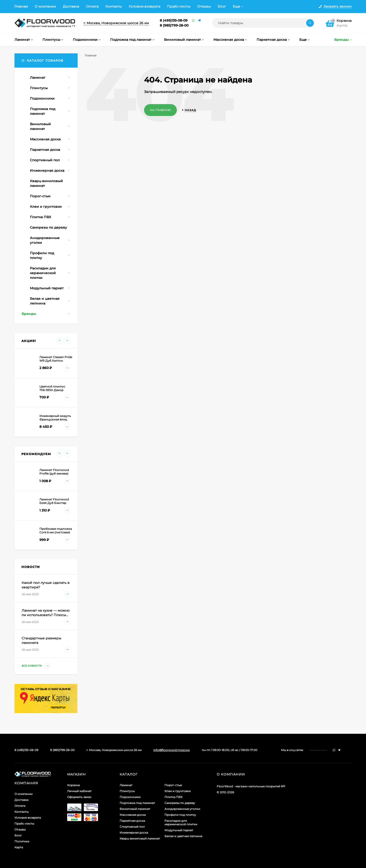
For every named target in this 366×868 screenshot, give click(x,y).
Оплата (92, 6)
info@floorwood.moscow (172, 750)
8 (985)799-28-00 (174, 25)
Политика (22, 841)
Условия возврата (144, 6)
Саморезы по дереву (180, 803)
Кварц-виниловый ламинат (140, 838)
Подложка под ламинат (137, 803)
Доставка (71, 6)
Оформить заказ (79, 797)
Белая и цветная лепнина (183, 836)
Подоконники (130, 797)
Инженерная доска (134, 833)
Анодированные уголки (182, 809)
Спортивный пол (132, 827)
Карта (19, 847)
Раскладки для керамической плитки (181, 822)
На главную (160, 110)
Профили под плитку (180, 815)
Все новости (36, 666)
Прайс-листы (179, 6)
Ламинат (126, 785)
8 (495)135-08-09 (174, 20)
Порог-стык (173, 785)
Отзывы (204, 6)
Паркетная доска (132, 821)
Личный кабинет (79, 791)
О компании (45, 6)
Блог (222, 6)
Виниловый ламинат (135, 809)
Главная (21, 6)
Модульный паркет (179, 830)
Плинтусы (127, 791)
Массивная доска (133, 815)
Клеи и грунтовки (178, 791)
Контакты (114, 6)
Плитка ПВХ (174, 797)
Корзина (73, 785)
